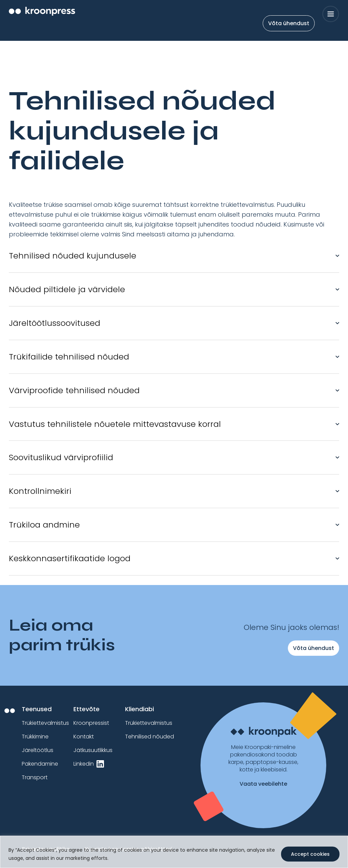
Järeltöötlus (38, 750)
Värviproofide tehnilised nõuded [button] (74, 390)
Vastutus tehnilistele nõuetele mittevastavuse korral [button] (115, 424)
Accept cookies (310, 854)
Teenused (37, 709)
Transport (35, 777)
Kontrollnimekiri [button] (40, 491)
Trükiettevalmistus (45, 723)
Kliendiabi (140, 709)
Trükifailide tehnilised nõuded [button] (69, 357)
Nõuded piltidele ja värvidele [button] (67, 289)
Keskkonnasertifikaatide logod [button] (70, 558)
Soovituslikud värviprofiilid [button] (61, 457)
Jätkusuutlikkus (93, 750)
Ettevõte (86, 709)
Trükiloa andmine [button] (44, 525)
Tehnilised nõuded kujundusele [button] (73, 256)
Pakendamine (40, 764)
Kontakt (84, 737)
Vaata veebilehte (263, 784)
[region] (174, 852)
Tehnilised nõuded (150, 737)
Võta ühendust (289, 23)
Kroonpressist (91, 723)
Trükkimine (35, 737)
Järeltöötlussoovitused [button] (55, 323)
